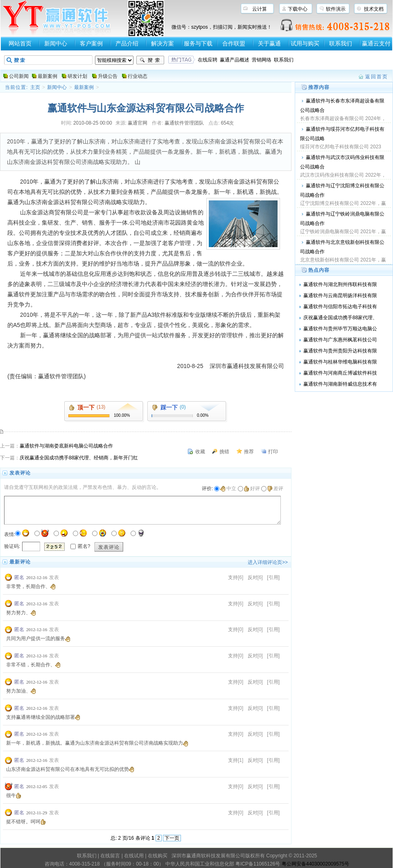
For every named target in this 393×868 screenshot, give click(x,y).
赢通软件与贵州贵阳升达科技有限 (340, 351)
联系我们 (341, 43)
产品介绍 (127, 43)
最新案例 (47, 76)
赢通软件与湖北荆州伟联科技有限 (340, 284)
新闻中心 (56, 43)
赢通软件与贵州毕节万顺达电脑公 (340, 329)
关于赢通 (269, 43)
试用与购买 (305, 43)
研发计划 (77, 76)
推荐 (249, 452)
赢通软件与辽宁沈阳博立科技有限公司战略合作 (342, 190)
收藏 (200, 452)
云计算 (260, 9)
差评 (275, 489)
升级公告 (108, 76)
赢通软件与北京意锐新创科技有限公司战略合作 (342, 247)
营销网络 (262, 60)
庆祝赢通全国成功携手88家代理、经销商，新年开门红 (79, 458)
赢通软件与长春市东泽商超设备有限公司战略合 (342, 106)
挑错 (224, 452)
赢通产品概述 (235, 60)
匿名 (19, 577)
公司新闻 (19, 76)
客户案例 (91, 43)
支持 (233, 577)
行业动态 (138, 76)
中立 (228, 489)
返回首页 (377, 77)
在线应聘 (208, 60)
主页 (35, 87)
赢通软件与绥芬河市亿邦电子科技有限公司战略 (342, 134)
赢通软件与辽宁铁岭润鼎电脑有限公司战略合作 (342, 219)
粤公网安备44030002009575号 (315, 864)
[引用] (273, 577)
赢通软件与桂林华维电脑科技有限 (340, 362)
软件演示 (336, 9)
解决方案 (163, 43)
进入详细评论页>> (268, 562)
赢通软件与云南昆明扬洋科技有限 (340, 295)
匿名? (84, 546)
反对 (253, 577)
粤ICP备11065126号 (258, 864)
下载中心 (298, 9)
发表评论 (109, 547)
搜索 (150, 60)
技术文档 (374, 9)
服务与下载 (198, 43)
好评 (252, 489)
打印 (273, 452)
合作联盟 (234, 43)
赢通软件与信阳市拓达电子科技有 (340, 307)
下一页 (172, 838)
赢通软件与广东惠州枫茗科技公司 (340, 340)
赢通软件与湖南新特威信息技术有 (340, 384)
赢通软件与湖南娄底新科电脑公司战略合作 (66, 446)
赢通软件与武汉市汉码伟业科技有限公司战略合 (342, 162)
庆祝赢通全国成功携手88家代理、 (340, 318)
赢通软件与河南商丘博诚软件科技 (340, 373)
